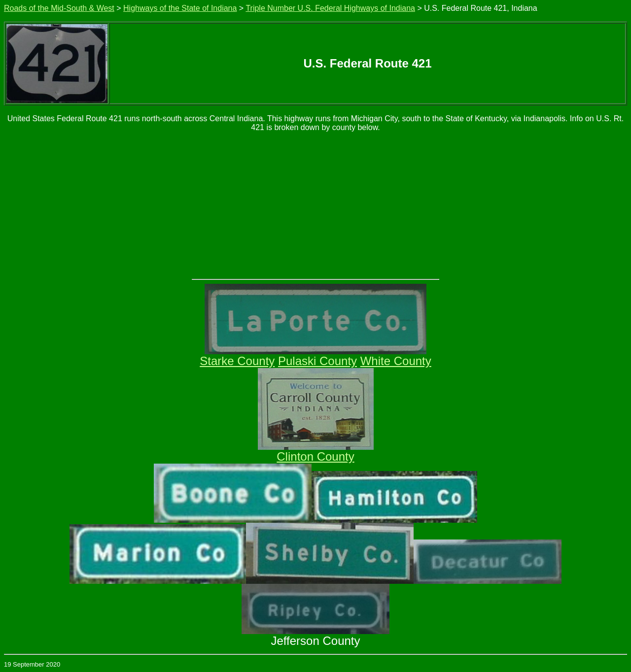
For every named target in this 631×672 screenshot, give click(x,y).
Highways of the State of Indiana (180, 8)
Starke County (237, 361)
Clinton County (315, 456)
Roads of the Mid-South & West (59, 8)
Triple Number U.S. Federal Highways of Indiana (330, 8)
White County (396, 361)
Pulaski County (317, 361)
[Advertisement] (315, 205)
